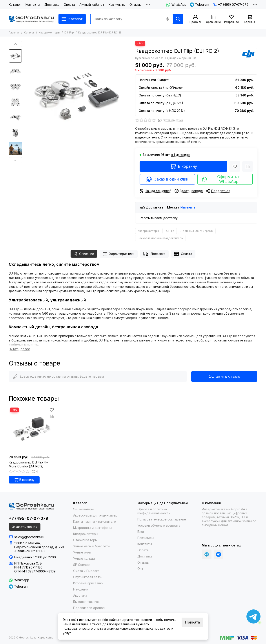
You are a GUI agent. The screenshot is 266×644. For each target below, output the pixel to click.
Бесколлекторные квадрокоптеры (160, 238)
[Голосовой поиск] (168, 19)
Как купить (117, 5)
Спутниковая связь (88, 577)
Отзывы (135, 5)
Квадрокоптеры (49, 32)
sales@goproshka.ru (29, 537)
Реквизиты (146, 538)
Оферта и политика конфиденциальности (154, 511)
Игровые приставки (88, 583)
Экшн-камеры (84, 509)
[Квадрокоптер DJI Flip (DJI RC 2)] (77, 94)
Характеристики (119, 254)
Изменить (188, 208)
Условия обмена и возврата (159, 525)
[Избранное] (231, 19)
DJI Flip (69, 32)
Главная (14, 32)
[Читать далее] (19, 349)
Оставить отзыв (224, 376)
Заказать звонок (25, 527)
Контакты (33, 5)
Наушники (81, 589)
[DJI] (248, 54)
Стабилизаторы (85, 540)
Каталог (15, 5)
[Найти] (178, 19)
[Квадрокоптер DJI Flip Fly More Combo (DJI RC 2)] (32, 430)
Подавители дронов (89, 608)
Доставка (52, 5)
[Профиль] (195, 19)
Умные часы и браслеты (92, 546)
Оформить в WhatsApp (221, 179)
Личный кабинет (92, 5)
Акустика (80, 595)
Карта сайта (46, 638)
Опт (140, 569)
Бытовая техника (86, 602)
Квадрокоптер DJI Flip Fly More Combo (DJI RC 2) (28, 464)
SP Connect (82, 565)
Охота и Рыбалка (86, 571)
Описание (84, 254)
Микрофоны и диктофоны (92, 528)
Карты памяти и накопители (95, 521)
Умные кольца (84, 558)
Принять (192, 622)
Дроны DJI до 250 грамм (197, 231)
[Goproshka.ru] (31, 19)
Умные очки (82, 552)
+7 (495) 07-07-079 (231, 5)
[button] (15, 44)
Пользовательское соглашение (162, 519)
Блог (141, 532)
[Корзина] (250, 19)
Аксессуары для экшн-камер (95, 515)
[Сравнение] (213, 19)
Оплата (69, 5)
